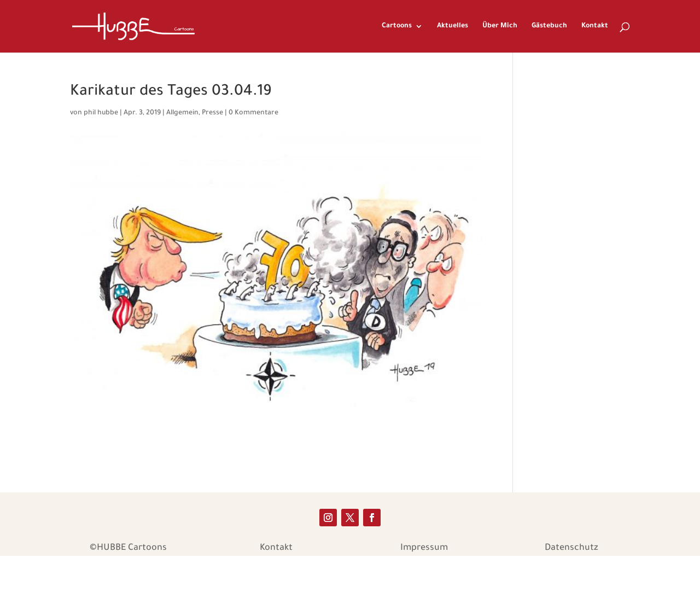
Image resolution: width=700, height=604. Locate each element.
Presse (212, 113)
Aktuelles (453, 26)
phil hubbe (101, 113)
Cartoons (397, 26)
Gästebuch (549, 26)
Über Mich (500, 26)
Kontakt (595, 26)
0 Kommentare (253, 113)
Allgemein (182, 113)
